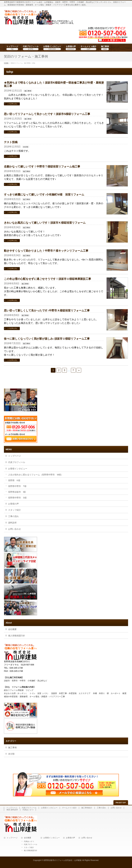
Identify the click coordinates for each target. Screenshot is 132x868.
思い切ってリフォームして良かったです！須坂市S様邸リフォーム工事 (47, 114)
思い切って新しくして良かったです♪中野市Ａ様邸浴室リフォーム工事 (47, 310)
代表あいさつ (28, 810)
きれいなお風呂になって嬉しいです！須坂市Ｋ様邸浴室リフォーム (45, 223)
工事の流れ (13, 516)
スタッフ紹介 (15, 510)
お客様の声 (13, 504)
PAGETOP (121, 803)
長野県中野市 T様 (17, 486)
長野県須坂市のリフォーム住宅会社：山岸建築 (62, 860)
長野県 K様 (14, 480)
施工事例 (28, 91)
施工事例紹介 (87, 808)
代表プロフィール (17, 462)
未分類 (26, 147)
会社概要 (12, 629)
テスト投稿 (11, 142)
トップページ (15, 456)
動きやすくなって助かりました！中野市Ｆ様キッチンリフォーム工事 (46, 251)
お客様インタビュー (18, 469)
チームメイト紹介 (69, 808)
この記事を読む (12, 104)
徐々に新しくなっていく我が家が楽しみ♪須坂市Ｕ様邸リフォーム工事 (47, 339)
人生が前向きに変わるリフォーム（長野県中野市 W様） (36, 475)
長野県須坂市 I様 (17, 492)
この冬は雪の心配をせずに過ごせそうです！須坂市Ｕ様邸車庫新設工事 (47, 279)
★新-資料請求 (12, 810)
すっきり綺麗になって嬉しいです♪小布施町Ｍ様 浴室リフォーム (44, 194)
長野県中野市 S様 (17, 498)
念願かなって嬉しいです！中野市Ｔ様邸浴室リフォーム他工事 (42, 166)
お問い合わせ (15, 529)
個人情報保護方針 (17, 636)
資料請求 (12, 523)
